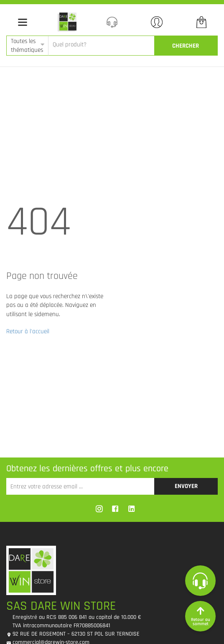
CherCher (186, 46)
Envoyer (186, 486)
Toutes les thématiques (27, 46)
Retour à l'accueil (28, 331)
